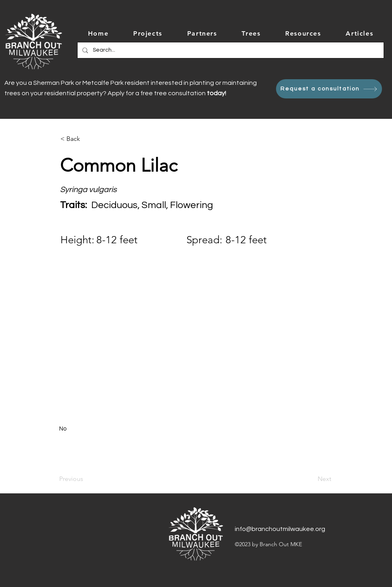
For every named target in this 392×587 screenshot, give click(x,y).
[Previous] (86, 479)
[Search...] (230, 50)
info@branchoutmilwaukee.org (280, 529)
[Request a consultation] (329, 89)
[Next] (311, 479)
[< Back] (87, 139)
